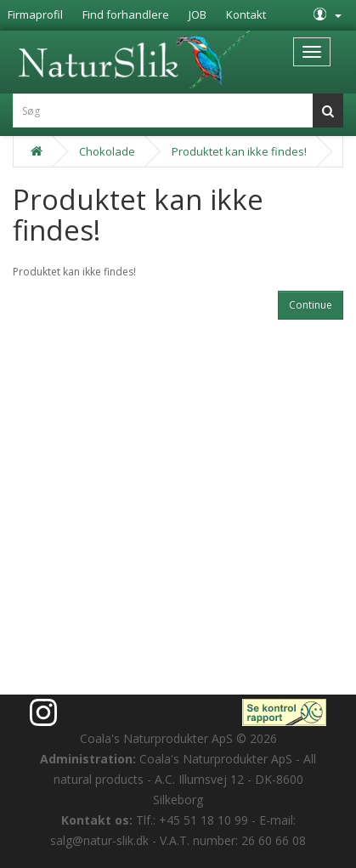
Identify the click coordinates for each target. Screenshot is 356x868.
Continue (311, 305)
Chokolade (107, 151)
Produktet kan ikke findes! (239, 151)
